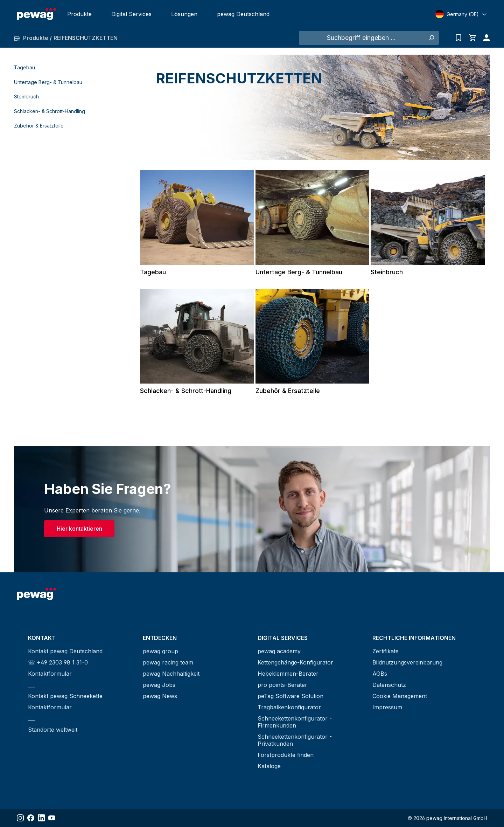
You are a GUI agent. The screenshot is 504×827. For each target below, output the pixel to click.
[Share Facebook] (31, 818)
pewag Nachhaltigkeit (171, 674)
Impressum (387, 707)
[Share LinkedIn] (41, 818)
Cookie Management (400, 696)
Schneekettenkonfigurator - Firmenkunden (295, 722)
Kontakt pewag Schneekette (65, 696)
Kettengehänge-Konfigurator (295, 662)
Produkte (79, 14)
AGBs (380, 674)
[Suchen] (431, 38)
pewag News (160, 696)
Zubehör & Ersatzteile (39, 126)
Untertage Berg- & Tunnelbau (48, 82)
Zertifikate (386, 651)
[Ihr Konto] (485, 38)
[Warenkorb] (472, 38)
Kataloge (269, 766)
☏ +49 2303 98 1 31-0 (58, 662)
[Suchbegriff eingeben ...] (361, 38)
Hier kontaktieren (79, 529)
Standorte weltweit (53, 730)
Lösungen (184, 14)
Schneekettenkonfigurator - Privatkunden (295, 740)
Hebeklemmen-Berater (288, 674)
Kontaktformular (50, 674)
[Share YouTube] (52, 818)
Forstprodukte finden (286, 755)
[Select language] (461, 14)
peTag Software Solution (290, 696)
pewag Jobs (159, 685)
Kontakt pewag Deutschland (65, 651)
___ (32, 685)
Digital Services (131, 14)
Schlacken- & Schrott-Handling (50, 111)
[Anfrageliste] (458, 38)
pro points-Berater (282, 685)
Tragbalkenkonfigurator (289, 707)
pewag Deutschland (243, 14)
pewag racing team (168, 662)
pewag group (160, 651)
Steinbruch (26, 97)
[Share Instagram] (20, 818)
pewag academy (279, 651)
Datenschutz (389, 685)
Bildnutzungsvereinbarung (407, 662)
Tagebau (24, 67)
